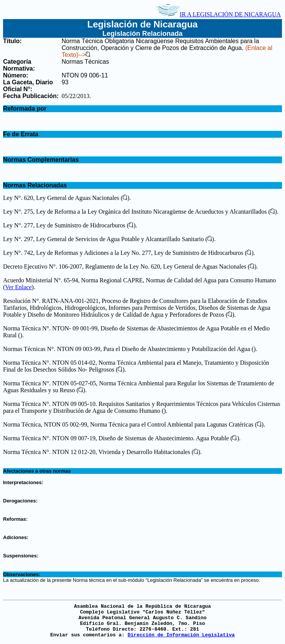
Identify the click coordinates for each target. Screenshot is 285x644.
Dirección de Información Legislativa (181, 635)
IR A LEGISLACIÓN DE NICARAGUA (219, 14)
